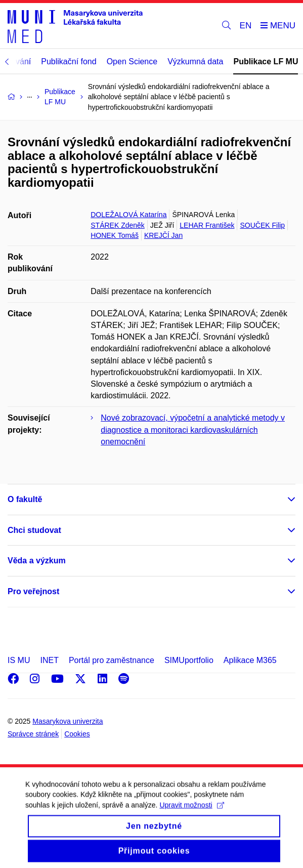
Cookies (77, 734)
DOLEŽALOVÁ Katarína (128, 215)
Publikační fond (69, 61)
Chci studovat (34, 530)
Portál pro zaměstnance (112, 660)
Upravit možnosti (191, 812)
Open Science (132, 61)
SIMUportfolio (189, 660)
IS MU (19, 660)
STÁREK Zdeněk (118, 225)
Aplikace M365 (250, 660)
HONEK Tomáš (115, 235)
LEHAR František (207, 225)
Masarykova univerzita (68, 721)
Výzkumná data (195, 61)
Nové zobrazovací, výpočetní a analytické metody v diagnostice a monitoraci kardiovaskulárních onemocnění (193, 429)
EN (246, 26)
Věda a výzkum (37, 561)
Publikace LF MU (266, 61)
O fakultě (25, 499)
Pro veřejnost (33, 591)
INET (49, 660)
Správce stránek (33, 734)
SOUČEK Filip (262, 225)
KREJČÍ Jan (163, 235)
